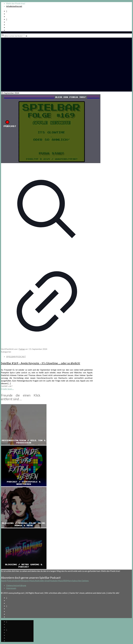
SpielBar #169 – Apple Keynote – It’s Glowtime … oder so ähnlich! (41, 363)
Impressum (11, 588)
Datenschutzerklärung (16, 585)
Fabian (22, 349)
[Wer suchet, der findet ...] (15, 36)
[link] (26, 36)
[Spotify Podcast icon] (7, 11)
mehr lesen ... (8, 389)
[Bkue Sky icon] (7, 19)
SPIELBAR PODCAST (16, 356)
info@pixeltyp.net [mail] (14, 6)
